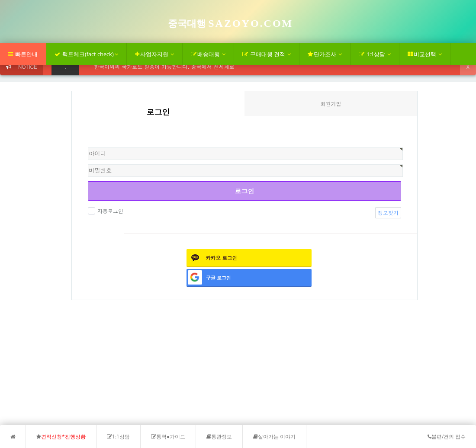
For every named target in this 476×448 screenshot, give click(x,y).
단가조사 (325, 54)
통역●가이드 (168, 437)
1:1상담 (375, 54)
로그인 (245, 191)
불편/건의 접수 (447, 437)
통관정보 (219, 437)
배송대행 (208, 54)
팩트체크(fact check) (86, 54)
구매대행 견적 (267, 54)
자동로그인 (109, 211)
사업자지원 (154, 54)
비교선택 (425, 54)
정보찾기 (388, 213)
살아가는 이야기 (274, 437)
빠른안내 (23, 54)
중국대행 (231, 24)
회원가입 (331, 104)
